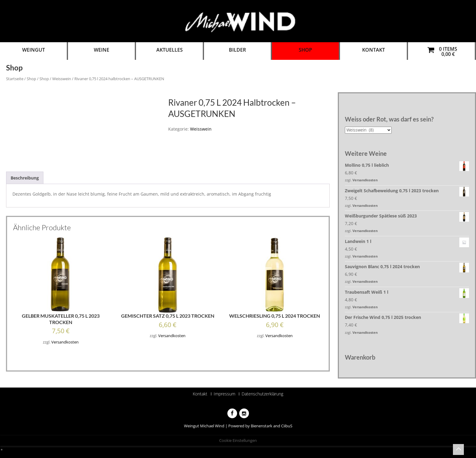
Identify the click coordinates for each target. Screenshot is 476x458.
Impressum (224, 394)
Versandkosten (65, 342)
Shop (305, 50)
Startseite (15, 79)
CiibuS (287, 426)
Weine (102, 50)
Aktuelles (170, 50)
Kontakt (374, 50)
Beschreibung (25, 178)
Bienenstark (262, 426)
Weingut (34, 50)
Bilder (237, 50)
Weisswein (62, 79)
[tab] (25, 178)
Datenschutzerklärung (262, 394)
